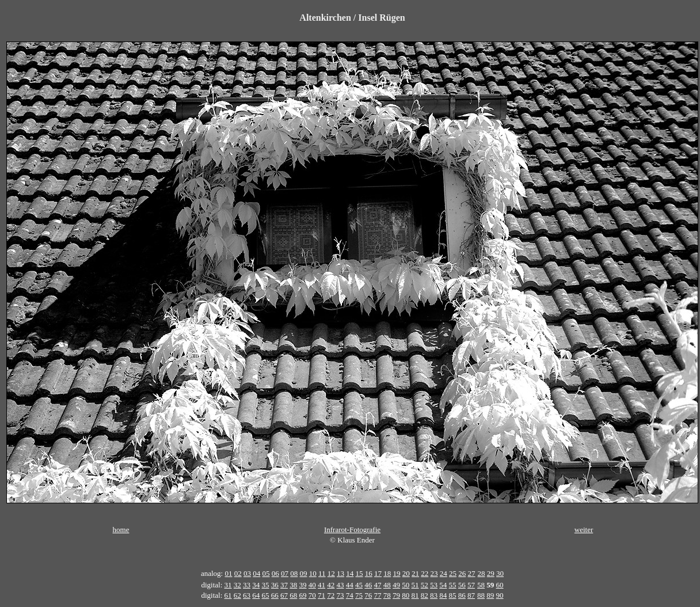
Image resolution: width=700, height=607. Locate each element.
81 (415, 595)
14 (350, 573)
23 (434, 573)
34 (256, 585)
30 (500, 573)
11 (322, 573)
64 (256, 595)
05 (266, 573)
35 (266, 585)
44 (350, 585)
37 (284, 585)
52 (425, 585)
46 (368, 585)
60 (500, 585)
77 (378, 595)
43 (341, 585)
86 (462, 595)
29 (491, 573)
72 (331, 595)
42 (331, 585)
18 (387, 573)
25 (453, 573)
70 (312, 595)
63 (247, 595)
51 (415, 585)
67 (284, 595)
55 (453, 585)
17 (378, 573)
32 (237, 585)
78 (387, 595)
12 (331, 573)
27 (472, 573)
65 (266, 595)
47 (378, 585)
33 (247, 585)
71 (322, 595)
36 (275, 585)
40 (312, 585)
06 (275, 573)
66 (275, 595)
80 (406, 595)
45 (359, 585)
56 (462, 585)
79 (396, 595)
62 (237, 595)
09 (303, 573)
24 (444, 573)
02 (238, 573)
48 (387, 585)
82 (425, 595)
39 (303, 585)
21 (415, 573)
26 (462, 573)
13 (341, 573)
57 (471, 585)
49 (396, 585)
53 (434, 585)
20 (406, 573)
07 (285, 573)
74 (350, 595)
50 (406, 585)
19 (397, 573)
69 (303, 595)
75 (359, 595)
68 (293, 595)
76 (368, 595)
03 (247, 573)
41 (322, 585)
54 (443, 585)
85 (453, 595)
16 (369, 573)
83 (434, 595)
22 (425, 573)
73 (341, 595)
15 (359, 573)
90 (500, 595)
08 (294, 573)
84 (443, 595)
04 (256, 573)
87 (471, 595)
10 (313, 573)
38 (293, 585)
